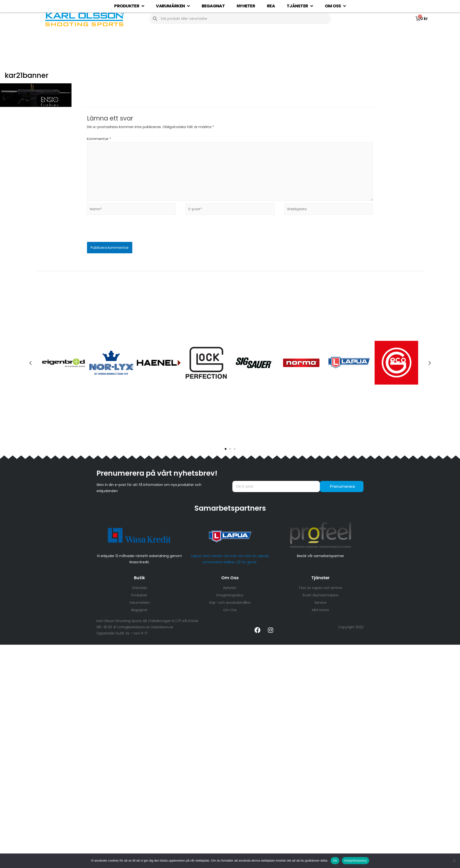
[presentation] (120, 232)
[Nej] (454, 861)
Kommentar (99, 139)
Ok (335, 861)
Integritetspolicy (355, 861)
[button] (226, 449)
